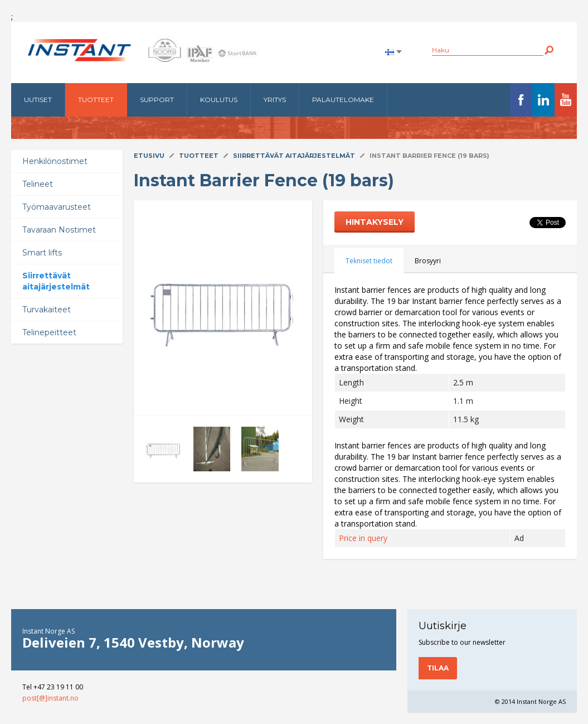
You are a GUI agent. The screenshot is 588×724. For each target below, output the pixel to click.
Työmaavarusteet (57, 207)
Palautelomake (343, 100)
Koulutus (219, 100)
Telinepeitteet (49, 332)
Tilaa (438, 668)
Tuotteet (96, 100)
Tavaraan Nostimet (59, 230)
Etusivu (149, 156)
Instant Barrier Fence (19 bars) (429, 156)
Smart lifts (42, 253)
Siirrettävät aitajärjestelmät (56, 281)
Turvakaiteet (47, 310)
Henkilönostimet (55, 161)
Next (154, 308)
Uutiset (38, 100)
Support (157, 100)
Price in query (363, 538)
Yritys (275, 100)
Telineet (38, 184)
